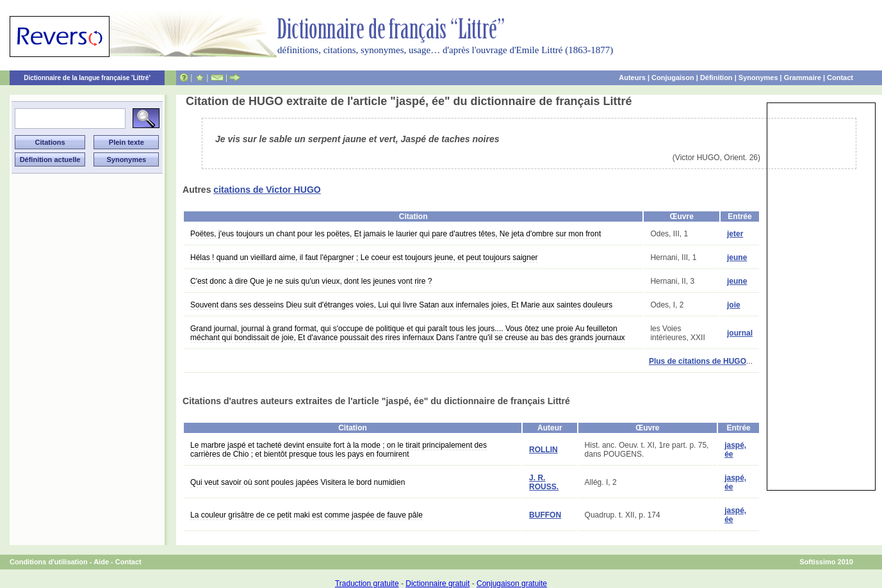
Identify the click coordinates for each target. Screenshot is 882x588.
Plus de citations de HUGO (698, 361)
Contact (840, 78)
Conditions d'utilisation (49, 562)
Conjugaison (673, 78)
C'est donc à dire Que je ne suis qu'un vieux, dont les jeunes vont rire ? (311, 281)
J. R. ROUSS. (544, 482)
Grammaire (803, 78)
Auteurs (632, 78)
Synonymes (758, 78)
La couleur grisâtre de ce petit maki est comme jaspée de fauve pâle (306, 515)
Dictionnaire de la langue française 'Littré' (87, 78)
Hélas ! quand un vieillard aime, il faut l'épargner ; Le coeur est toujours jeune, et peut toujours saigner (364, 257)
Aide (101, 562)
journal (740, 333)
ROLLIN (543, 450)
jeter (735, 234)
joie (734, 305)
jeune (737, 257)
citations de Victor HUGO (267, 190)
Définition (716, 78)
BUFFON (545, 515)
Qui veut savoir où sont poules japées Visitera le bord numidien (298, 482)
